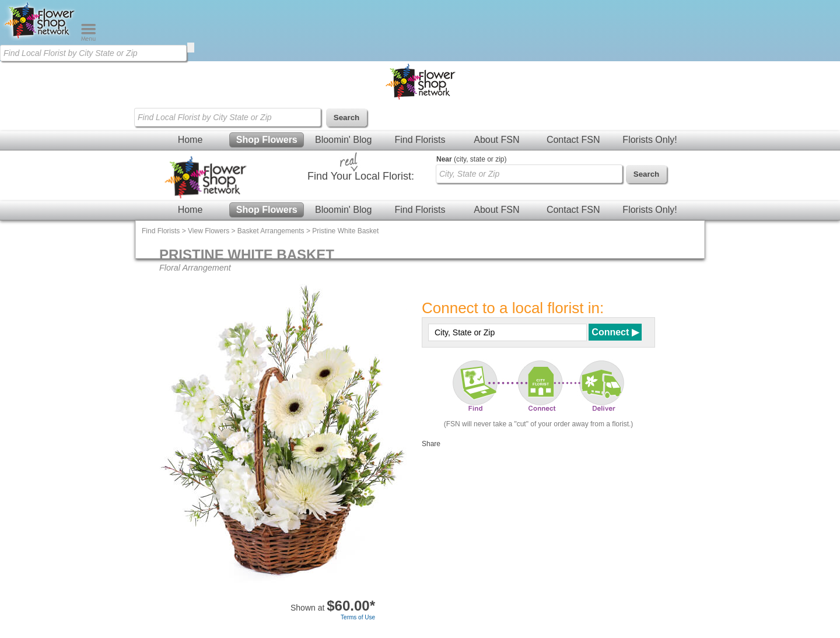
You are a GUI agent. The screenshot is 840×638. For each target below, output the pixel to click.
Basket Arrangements (271, 231)
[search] (191, 48)
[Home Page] (40, 38)
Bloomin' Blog (343, 140)
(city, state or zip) (471, 159)
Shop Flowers (267, 140)
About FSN (496, 140)
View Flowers (209, 231)
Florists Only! (650, 140)
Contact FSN (573, 140)
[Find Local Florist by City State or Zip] (93, 53)
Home (190, 140)
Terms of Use (358, 617)
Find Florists (420, 140)
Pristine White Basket (345, 231)
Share (431, 444)
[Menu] (88, 38)
